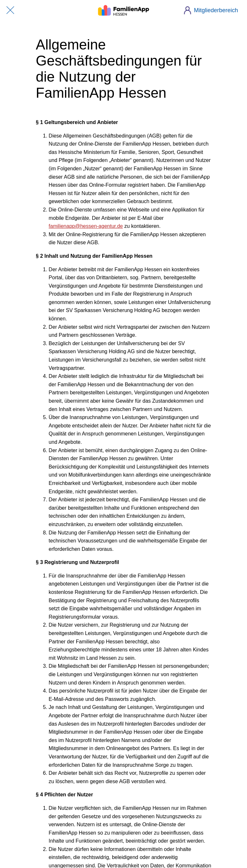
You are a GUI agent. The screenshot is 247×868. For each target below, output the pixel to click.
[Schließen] (10, 10)
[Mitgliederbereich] (213, 10)
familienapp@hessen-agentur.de (86, 226)
